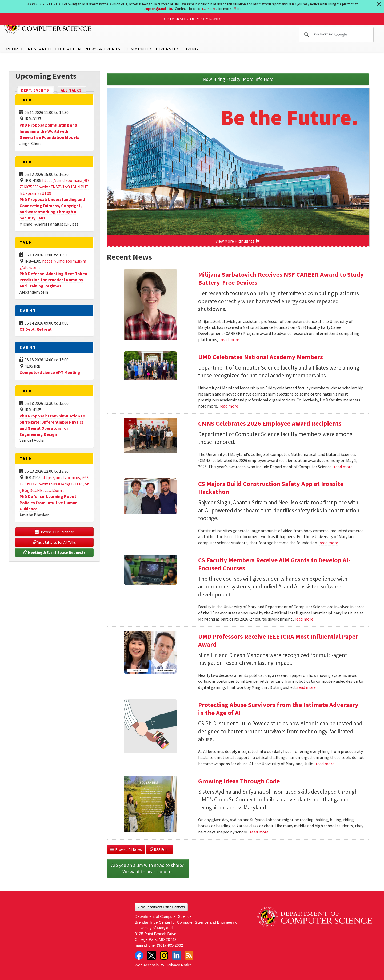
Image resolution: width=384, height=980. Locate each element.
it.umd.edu (210, 9)
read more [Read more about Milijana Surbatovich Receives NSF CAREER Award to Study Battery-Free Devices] (230, 339)
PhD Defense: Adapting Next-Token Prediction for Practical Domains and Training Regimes (53, 280)
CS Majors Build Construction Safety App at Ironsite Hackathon (271, 488)
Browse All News (126, 849)
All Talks (71, 90)
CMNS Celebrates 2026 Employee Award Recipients (270, 423)
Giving (191, 49)
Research (39, 49)
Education (68, 49)
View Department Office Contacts (161, 907)
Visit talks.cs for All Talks (54, 542)
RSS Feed (160, 849)
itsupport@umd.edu (157, 9)
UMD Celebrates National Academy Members (261, 357)
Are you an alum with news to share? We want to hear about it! (148, 868)
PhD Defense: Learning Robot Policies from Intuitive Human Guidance (49, 503)
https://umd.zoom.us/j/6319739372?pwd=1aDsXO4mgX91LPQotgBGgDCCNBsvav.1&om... (54, 484)
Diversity (167, 49)
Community (138, 49)
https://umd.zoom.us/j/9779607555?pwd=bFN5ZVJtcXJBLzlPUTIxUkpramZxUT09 (54, 187)
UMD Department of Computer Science (48, 26)
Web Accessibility (149, 965)
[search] (335, 35)
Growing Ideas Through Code (239, 781)
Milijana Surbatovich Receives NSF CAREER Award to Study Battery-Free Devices (281, 278)
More (237, 9)
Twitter (151, 955)
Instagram (164, 955)
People (15, 49)
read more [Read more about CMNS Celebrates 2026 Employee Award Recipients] (343, 467)
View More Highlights (238, 241)
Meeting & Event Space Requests (54, 552)
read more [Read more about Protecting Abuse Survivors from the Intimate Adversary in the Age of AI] (325, 764)
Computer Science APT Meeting (50, 372)
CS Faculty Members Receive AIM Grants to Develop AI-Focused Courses (274, 564)
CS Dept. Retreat (36, 329)
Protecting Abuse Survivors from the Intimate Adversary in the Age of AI (278, 709)
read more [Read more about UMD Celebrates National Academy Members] (229, 406)
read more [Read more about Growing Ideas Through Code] (259, 832)
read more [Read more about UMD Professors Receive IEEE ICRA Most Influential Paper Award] (306, 687)
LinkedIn (177, 955)
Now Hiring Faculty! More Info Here (238, 79)
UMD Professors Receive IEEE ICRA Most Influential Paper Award (278, 640)
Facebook (139, 955)
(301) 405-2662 (170, 945)
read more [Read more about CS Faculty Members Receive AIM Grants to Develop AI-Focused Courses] (304, 619)
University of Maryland (192, 19)
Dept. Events (37, 90)
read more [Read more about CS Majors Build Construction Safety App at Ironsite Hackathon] (329, 543)
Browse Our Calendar (54, 532)
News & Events (103, 49)
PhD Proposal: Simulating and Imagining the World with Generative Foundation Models (49, 131)
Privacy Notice (180, 965)
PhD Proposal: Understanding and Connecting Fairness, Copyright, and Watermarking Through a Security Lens (52, 209)
